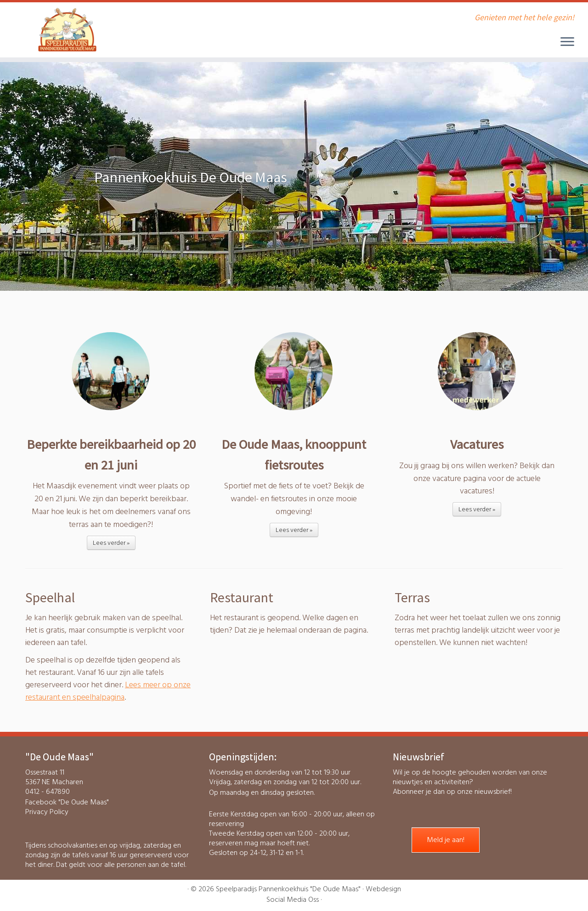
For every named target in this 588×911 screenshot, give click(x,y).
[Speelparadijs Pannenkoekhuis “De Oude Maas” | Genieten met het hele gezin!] (68, 30)
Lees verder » (111, 543)
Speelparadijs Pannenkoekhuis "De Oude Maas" (288, 889)
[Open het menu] (567, 42)
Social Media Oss (293, 900)
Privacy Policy (47, 812)
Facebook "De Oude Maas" (67, 802)
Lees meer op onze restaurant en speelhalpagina (108, 691)
